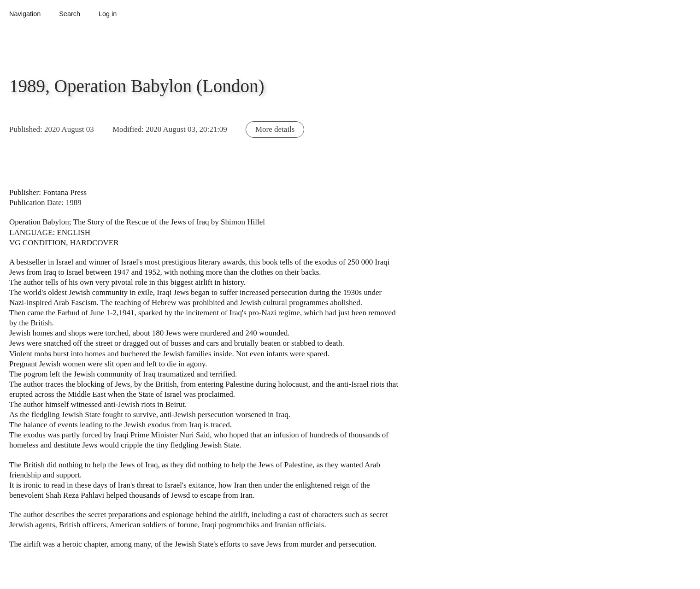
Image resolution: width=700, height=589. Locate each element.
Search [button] (70, 14)
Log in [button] (108, 14)
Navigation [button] (25, 14)
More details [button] (275, 129)
